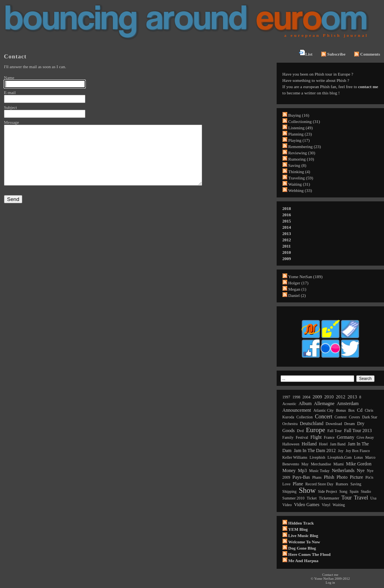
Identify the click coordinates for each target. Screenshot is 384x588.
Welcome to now (304, 542)
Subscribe (333, 54)
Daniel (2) (297, 295)
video (287, 505)
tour (346, 498)
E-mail (10, 92)
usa (373, 498)
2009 (287, 259)
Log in (330, 583)
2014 (287, 227)
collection (304, 417)
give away (365, 437)
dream (349, 424)
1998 (296, 397)
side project (328, 491)
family (288, 437)
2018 (287, 208)
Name (9, 78)
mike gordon (359, 464)
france (329, 437)
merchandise (321, 464)
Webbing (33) (300, 190)
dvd (300, 431)
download (334, 424)
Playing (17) (299, 140)
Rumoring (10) (301, 159)
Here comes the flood (310, 554)
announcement (297, 410)
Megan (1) (297, 289)
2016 (287, 215)
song (343, 491)
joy (341, 451)
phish (329, 477)
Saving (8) (297, 165)
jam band (338, 444)
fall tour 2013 (358, 431)
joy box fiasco (358, 451)
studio (366, 491)
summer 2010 (293, 498)
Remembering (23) (305, 147)
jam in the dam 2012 (315, 450)
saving (356, 484)
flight (316, 437)
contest (341, 417)
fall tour (335, 431)
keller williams (295, 457)
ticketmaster (329, 498)
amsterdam (348, 403)
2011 (287, 246)
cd (360, 410)
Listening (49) (301, 128)
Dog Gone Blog (302, 548)
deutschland (312, 423)
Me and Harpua (303, 561)
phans (317, 477)
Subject (10, 107)
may (305, 464)
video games (307, 505)
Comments (367, 54)
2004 (306, 397)
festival (302, 437)
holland (309, 444)
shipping (290, 491)
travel (361, 498)
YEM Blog (298, 529)
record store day (319, 484)
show (307, 490)
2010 (287, 252)
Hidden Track (301, 523)
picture (357, 477)
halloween (291, 444)
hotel (323, 444)
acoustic (290, 404)
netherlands (343, 470)
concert (324, 417)
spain (354, 491)
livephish (317, 457)
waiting (339, 505)
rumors (342, 484)
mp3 (302, 470)
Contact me (330, 575)
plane (298, 484)
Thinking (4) (299, 172)
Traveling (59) (301, 178)
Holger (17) (299, 283)
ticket (312, 498)
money (289, 470)
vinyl (326, 505)
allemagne (324, 403)
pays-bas (301, 477)
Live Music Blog (303, 536)
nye (360, 470)
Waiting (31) (299, 184)
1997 (286, 397)
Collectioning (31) (304, 121)
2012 (287, 240)
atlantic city (324, 410)
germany (346, 437)
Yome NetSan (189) (306, 277)
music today (319, 471)
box (352, 410)
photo (342, 477)
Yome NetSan (324, 579)
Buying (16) (299, 115)
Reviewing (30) (302, 153)
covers (354, 417)
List (306, 53)
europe (316, 430)
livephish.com (340, 457)
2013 (287, 233)
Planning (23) (300, 134)
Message (12, 122)
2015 (287, 221)
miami (339, 464)
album (305, 403)
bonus (341, 410)
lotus (358, 457)
